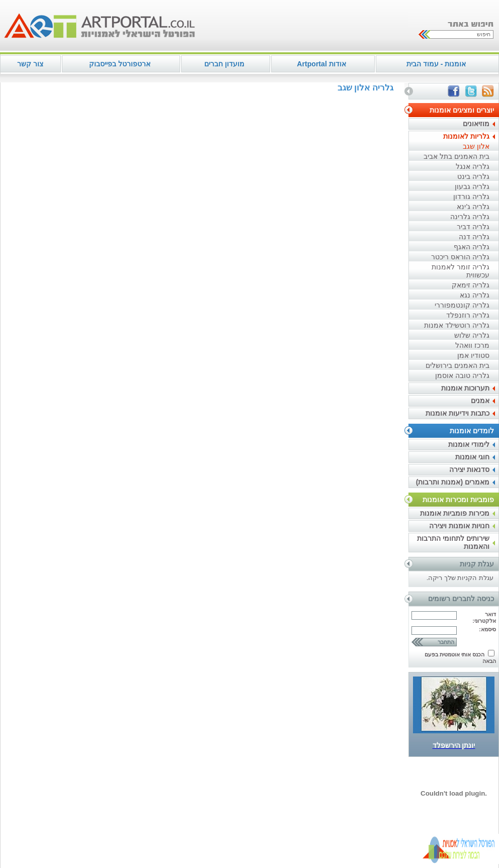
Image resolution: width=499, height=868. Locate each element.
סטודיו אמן (473, 355)
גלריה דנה (474, 237)
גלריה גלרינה (470, 217)
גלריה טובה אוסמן (462, 375)
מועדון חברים (224, 64)
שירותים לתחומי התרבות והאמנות (453, 542)
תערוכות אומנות (465, 388)
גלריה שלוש (472, 335)
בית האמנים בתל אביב (456, 156)
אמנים (480, 401)
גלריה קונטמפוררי (462, 305)
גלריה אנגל (473, 166)
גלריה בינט (473, 176)
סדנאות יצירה (469, 469)
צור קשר (30, 64)
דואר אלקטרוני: (484, 617)
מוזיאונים (476, 124)
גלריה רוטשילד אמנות (457, 325)
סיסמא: (487, 629)
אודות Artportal (321, 64)
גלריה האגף (472, 247)
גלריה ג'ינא (473, 207)
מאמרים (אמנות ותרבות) (453, 482)
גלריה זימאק (471, 285)
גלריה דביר (473, 227)
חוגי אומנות (472, 457)
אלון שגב (476, 146)
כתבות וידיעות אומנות (458, 413)
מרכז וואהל (472, 345)
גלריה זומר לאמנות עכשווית (461, 271)
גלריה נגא (475, 295)
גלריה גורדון (471, 197)
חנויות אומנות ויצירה (459, 526)
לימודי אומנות (469, 444)
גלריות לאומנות (466, 136)
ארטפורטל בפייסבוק (120, 64)
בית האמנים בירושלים (458, 365)
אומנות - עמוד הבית (436, 64)
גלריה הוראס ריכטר (460, 257)
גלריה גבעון (472, 186)
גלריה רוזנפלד (468, 315)
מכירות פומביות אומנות (455, 513)
